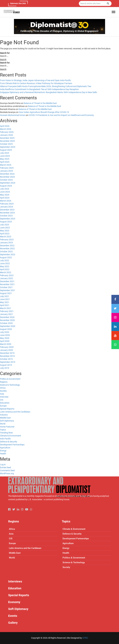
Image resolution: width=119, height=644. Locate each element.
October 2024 (6, 180)
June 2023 (5, 228)
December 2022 (7, 246)
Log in (3, 464)
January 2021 (6, 314)
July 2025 (5, 153)
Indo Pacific (5, 439)
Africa (3, 388)
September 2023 (8, 219)
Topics (3, 430)
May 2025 (5, 159)
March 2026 (6, 129)
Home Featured (7, 427)
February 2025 (7, 168)
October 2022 (6, 252)
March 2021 (6, 308)
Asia (2, 394)
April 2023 (5, 234)
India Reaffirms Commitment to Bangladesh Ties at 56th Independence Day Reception (39, 89)
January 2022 (6, 278)
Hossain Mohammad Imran (13, 115)
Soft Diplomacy (7, 421)
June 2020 (5, 335)
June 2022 (5, 263)
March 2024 (6, 201)
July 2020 (5, 332)
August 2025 (6, 150)
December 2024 (7, 174)
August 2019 (6, 365)
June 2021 (5, 299)
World (3, 424)
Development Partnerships (12, 445)
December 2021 (7, 281)
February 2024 (7, 204)
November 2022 (7, 249)
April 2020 (5, 341)
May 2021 (5, 302)
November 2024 (7, 177)
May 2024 (5, 195)
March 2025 (6, 165)
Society (3, 391)
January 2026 (6, 135)
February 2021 (7, 311)
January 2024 (6, 207)
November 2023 (7, 213)
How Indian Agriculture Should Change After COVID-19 (44, 112)
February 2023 (7, 240)
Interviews (15, 581)
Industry (4, 415)
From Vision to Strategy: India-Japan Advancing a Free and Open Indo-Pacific (36, 80)
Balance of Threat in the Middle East (40, 103)
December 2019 (7, 353)
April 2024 (5, 198)
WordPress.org (7, 473)
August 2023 (6, 222)
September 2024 (8, 183)
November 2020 (7, 320)
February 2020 (7, 347)
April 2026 (5, 126)
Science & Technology (10, 385)
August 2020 (6, 329)
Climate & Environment (10, 436)
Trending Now (6, 433)
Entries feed (5, 467)
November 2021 (7, 284)
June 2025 (5, 156)
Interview (4, 397)
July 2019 (5, 368)
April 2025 (5, 162)
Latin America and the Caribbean (15, 412)
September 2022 (8, 254)
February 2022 (7, 275)
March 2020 (6, 344)
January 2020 (6, 350)
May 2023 (5, 231)
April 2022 (5, 269)
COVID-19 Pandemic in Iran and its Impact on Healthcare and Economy (61, 115)
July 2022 (5, 260)
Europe (3, 406)
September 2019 (8, 362)
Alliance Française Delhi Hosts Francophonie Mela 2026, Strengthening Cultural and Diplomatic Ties (46, 86)
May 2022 (5, 266)
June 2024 (5, 192)
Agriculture (5, 448)
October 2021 (6, 287)
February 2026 (7, 132)
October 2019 (6, 359)
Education (5, 403)
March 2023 (6, 237)
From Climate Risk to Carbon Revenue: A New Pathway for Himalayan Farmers (36, 83)
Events (13, 616)
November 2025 (7, 141)
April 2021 (5, 305)
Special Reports (7, 409)
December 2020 (7, 317)
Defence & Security (9, 442)
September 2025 (8, 147)
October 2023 (6, 216)
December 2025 (7, 138)
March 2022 (6, 272)
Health (3, 454)
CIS (2, 400)
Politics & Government (10, 379)
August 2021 (6, 293)
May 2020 (5, 338)
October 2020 (6, 323)
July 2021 (5, 296)
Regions (4, 382)
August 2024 (6, 186)
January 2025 (6, 171)
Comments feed (7, 470)
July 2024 (5, 189)
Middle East (5, 418)
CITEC (85, 638)
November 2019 (7, 356)
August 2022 (6, 257)
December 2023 (7, 210)
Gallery (13, 623)
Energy (3, 451)
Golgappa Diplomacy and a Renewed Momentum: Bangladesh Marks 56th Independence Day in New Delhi (48, 92)
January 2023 (6, 243)
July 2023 (5, 225)
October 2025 (6, 144)
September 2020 (8, 326)
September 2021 (8, 290)
